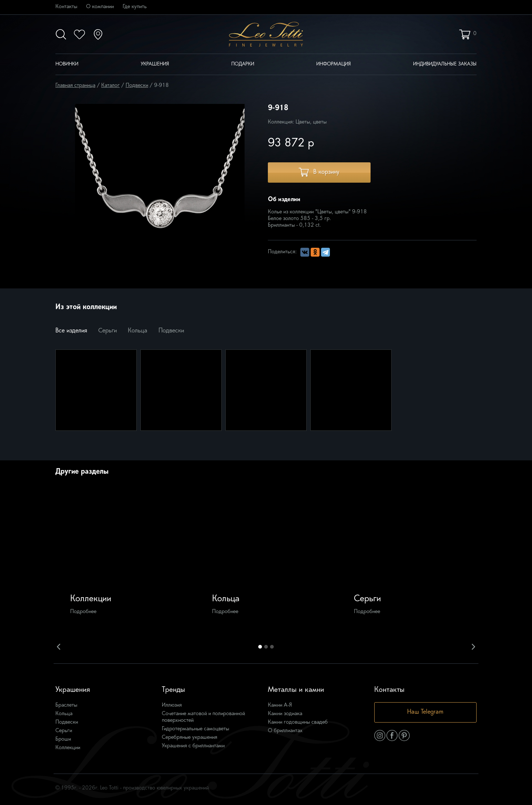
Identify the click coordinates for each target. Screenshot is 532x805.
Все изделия (71, 331)
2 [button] (266, 647)
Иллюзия (172, 705)
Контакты (66, 7)
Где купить (135, 7)
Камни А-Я (280, 705)
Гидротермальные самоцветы (195, 729)
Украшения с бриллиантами (193, 746)
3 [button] (272, 647)
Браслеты (66, 705)
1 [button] (260, 647)
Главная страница (75, 86)
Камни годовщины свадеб (298, 722)
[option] (125, 561)
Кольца (138, 331)
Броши (63, 739)
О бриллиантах (285, 731)
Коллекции (68, 748)
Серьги (108, 331)
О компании (100, 7)
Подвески (137, 86)
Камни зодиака (285, 714)
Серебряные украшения (190, 738)
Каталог (110, 86)
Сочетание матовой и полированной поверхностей (203, 717)
